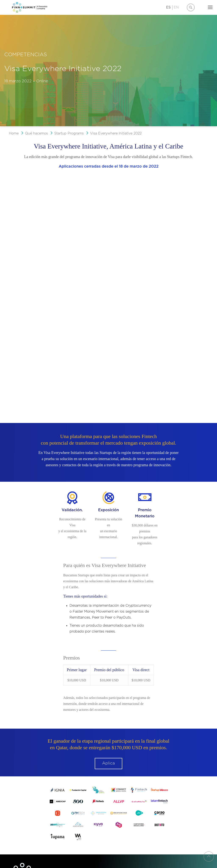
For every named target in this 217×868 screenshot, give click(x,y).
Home (14, 133)
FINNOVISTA (90, 785)
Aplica (108, 550)
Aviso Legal (20, 800)
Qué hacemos (36, 133)
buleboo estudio (38, 807)
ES (168, 7)
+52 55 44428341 (42, 741)
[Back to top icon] (209, 857)
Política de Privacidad (46, 800)
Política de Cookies (77, 800)
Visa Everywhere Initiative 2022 (116, 133)
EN (176, 7)
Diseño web (19, 807)
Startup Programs (69, 133)
